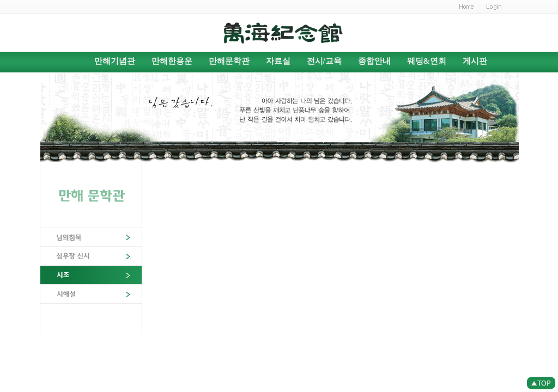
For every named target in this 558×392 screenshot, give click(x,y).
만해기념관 (115, 61)
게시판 (475, 61)
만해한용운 (172, 61)
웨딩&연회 (427, 61)
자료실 (278, 61)
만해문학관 (229, 61)
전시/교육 (324, 61)
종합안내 (374, 61)
